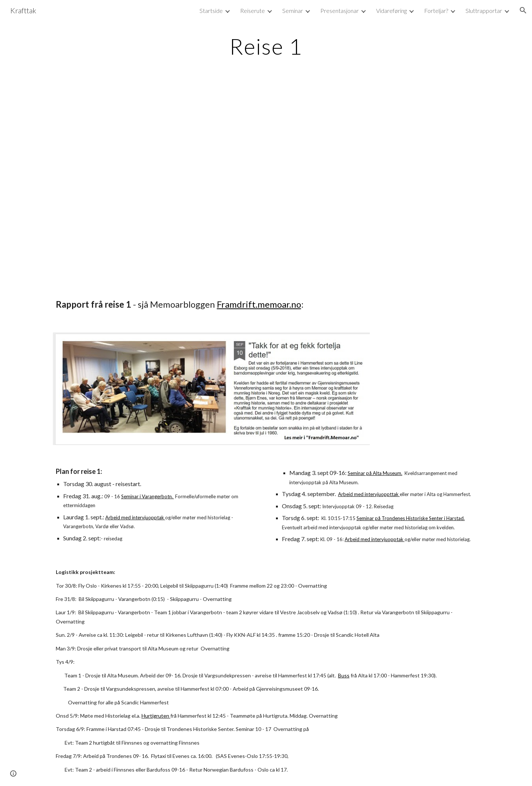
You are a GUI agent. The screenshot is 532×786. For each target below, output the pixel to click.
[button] (523, 10)
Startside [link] (211, 11)
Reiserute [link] (253, 11)
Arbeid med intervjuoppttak (368, 494)
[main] (266, 46)
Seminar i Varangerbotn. (148, 496)
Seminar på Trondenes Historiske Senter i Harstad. (411, 518)
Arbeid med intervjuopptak (135, 517)
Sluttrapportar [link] (484, 11)
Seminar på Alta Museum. (375, 473)
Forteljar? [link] (436, 11)
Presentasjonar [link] (340, 11)
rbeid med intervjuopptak (376, 539)
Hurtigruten (156, 716)
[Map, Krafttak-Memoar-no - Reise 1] (266, 184)
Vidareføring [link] (391, 11)
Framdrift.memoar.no (259, 304)
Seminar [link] (293, 11)
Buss (344, 675)
